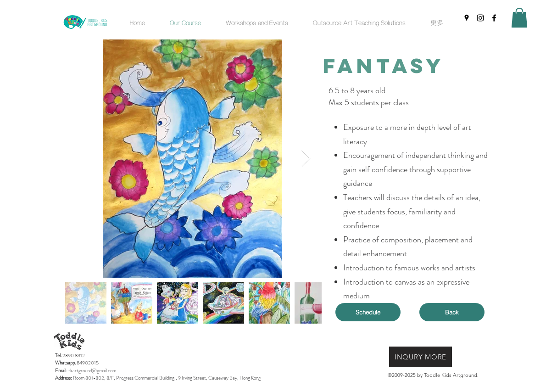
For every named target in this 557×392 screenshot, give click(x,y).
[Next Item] (306, 159)
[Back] (452, 312)
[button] (257, 22)
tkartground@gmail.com (92, 370)
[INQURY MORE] (421, 357)
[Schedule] (368, 312)
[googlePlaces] (467, 18)
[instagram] (480, 18)
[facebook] (494, 18)
